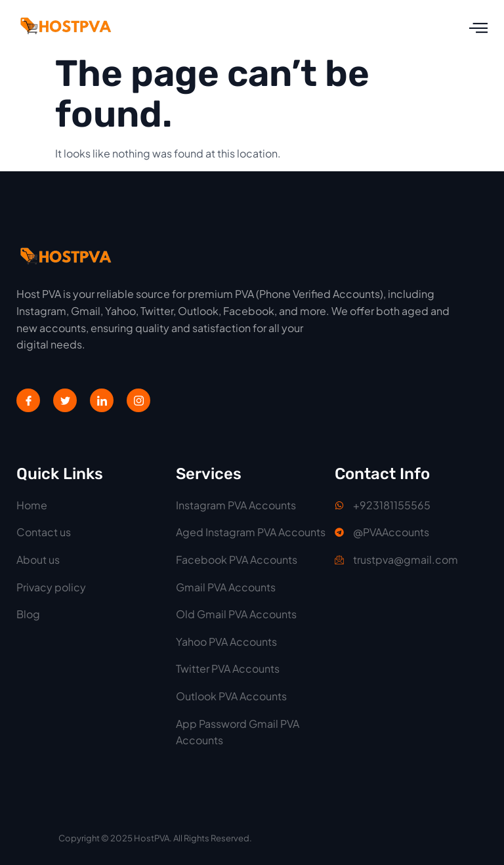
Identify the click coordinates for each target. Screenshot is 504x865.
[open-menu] (478, 28)
